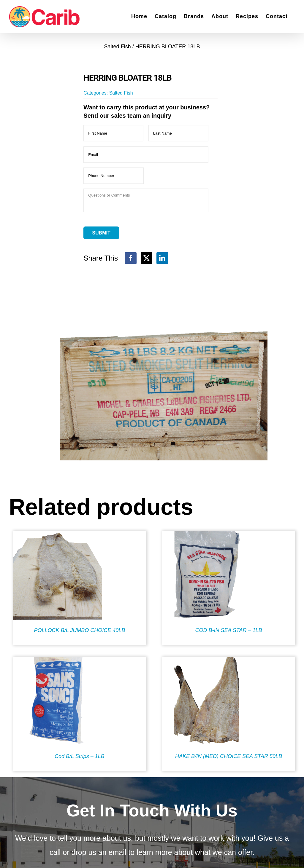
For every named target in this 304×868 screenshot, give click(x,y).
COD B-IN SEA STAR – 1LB (228, 630)
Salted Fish (121, 93)
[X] (147, 258)
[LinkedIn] (162, 258)
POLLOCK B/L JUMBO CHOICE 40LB (80, 630)
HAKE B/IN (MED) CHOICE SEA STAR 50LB (229, 756)
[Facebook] (131, 258)
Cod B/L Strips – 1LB (80, 756)
